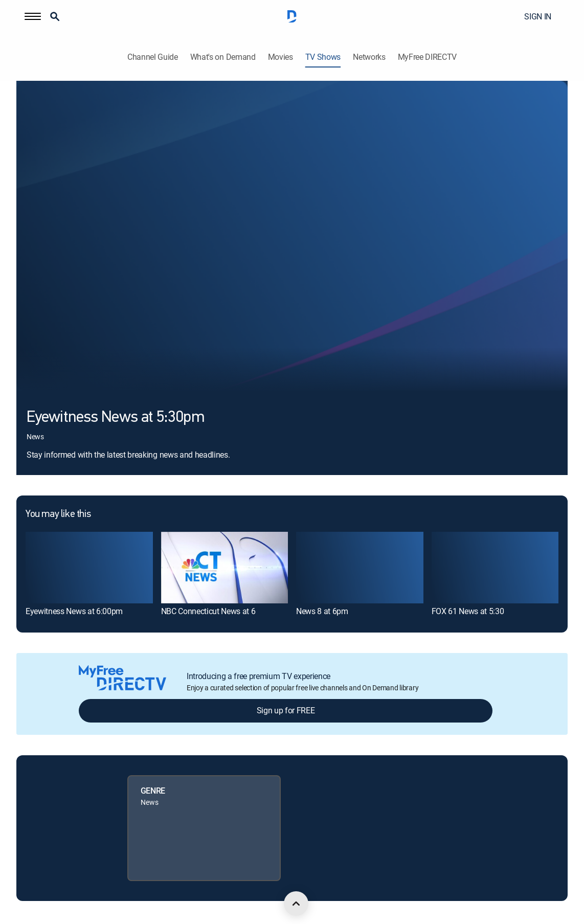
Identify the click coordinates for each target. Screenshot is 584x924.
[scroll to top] (296, 904)
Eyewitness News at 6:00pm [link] (74, 611)
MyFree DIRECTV (428, 57)
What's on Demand (223, 57)
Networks (369, 57)
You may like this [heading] (58, 514)
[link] (89, 567)
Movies (280, 57)
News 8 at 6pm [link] (322, 611)
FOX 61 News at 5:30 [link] (468, 611)
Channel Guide (153, 57)
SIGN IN (538, 16)
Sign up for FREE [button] (286, 710)
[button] (33, 16)
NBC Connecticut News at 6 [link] (208, 611)
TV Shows (323, 57)
